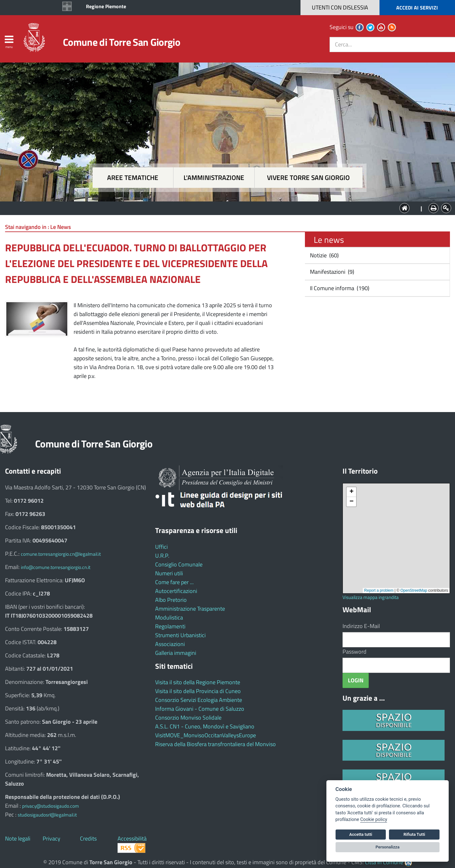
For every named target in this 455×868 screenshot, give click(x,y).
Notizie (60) (324, 255)
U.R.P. (162, 556)
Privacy (52, 838)
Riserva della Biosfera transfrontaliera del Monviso (215, 744)
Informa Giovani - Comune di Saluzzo (200, 709)
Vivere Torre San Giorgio (308, 178)
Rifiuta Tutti (414, 834)
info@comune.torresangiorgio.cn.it (56, 567)
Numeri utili (169, 573)
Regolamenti (170, 626)
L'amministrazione (214, 178)
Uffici (161, 547)
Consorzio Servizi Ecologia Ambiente (199, 700)
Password (355, 652)
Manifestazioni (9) (331, 272)
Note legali (18, 838)
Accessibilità (132, 838)
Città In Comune (384, 862)
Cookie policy (374, 820)
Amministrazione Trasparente (190, 609)
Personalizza (388, 847)
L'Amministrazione (223, 208)
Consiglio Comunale (179, 564)
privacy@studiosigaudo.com (51, 806)
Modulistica (169, 617)
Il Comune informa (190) (339, 288)
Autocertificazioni (176, 591)
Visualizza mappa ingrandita (371, 597)
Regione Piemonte (106, 6)
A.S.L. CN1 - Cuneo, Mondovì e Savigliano (205, 726)
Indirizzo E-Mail (361, 626)
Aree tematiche (133, 178)
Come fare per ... (174, 582)
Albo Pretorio (171, 600)
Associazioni (170, 644)
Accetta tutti (361, 834)
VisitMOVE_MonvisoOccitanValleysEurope (206, 735)
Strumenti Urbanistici (180, 635)
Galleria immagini (176, 653)
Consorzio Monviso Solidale (188, 718)
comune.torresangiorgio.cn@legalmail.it (61, 554)
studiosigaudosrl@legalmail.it (47, 815)
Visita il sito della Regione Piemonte (198, 682)
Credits (88, 838)
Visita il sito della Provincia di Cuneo (198, 691)
